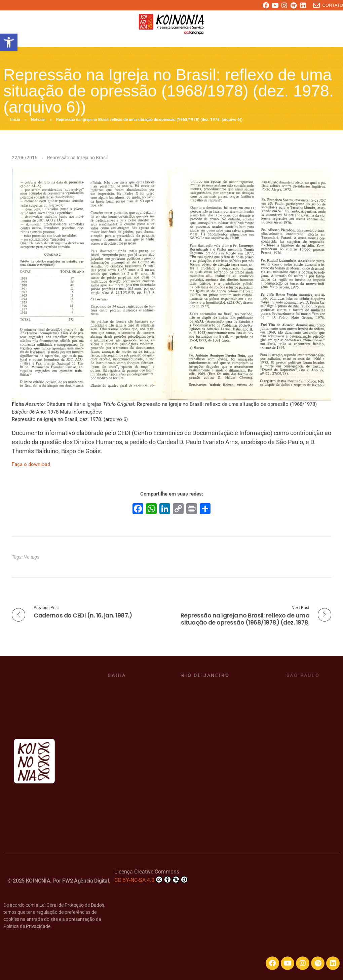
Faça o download (31, 464)
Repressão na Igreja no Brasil (77, 158)
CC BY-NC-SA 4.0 (151, 880)
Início (15, 120)
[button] (9, 42)
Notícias (38, 120)
